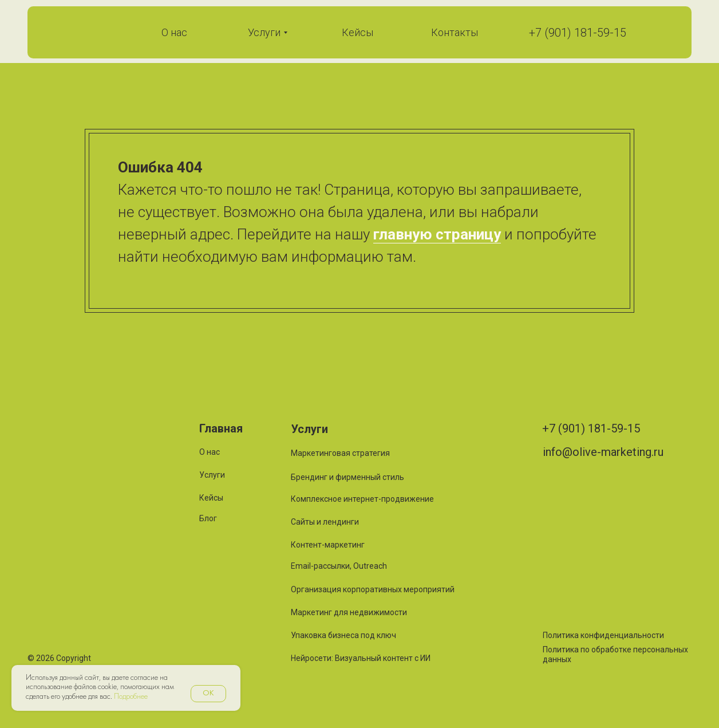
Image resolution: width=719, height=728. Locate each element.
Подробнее (131, 697)
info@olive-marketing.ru (603, 452)
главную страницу (437, 234)
